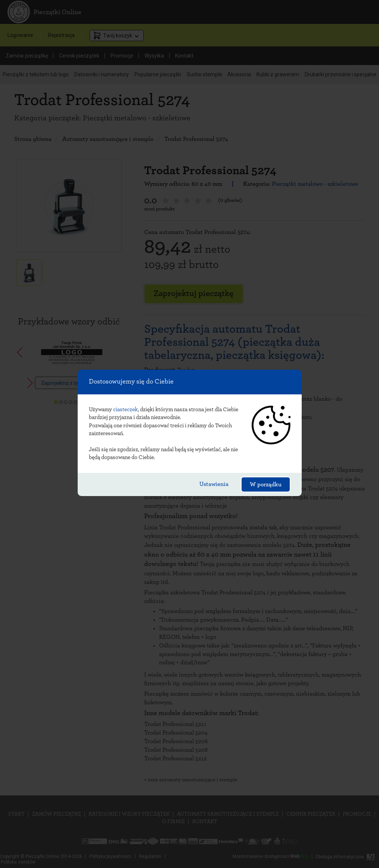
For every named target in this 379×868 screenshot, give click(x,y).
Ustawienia (214, 484)
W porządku (266, 484)
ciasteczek (125, 410)
